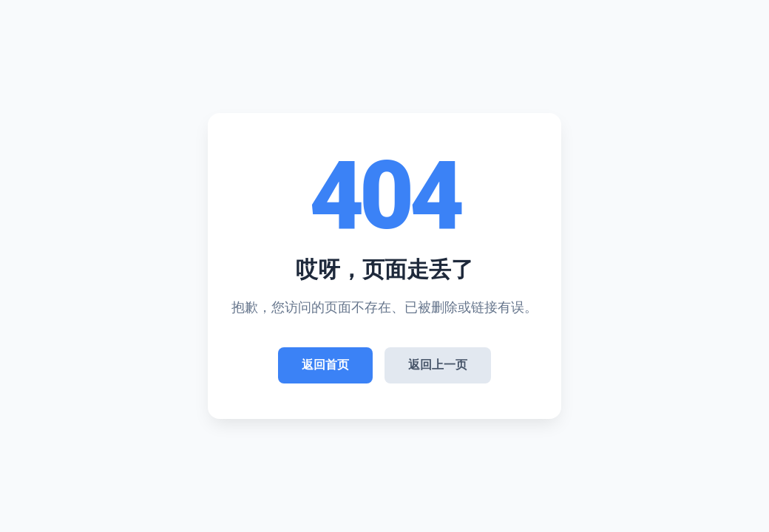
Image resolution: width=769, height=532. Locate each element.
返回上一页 (438, 365)
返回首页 (325, 365)
